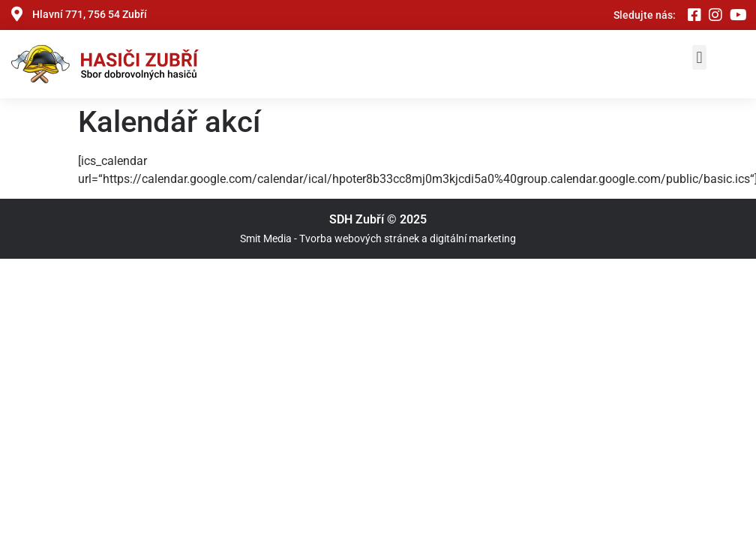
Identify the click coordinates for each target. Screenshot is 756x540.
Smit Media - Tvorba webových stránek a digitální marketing (378, 238)
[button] (699, 57)
